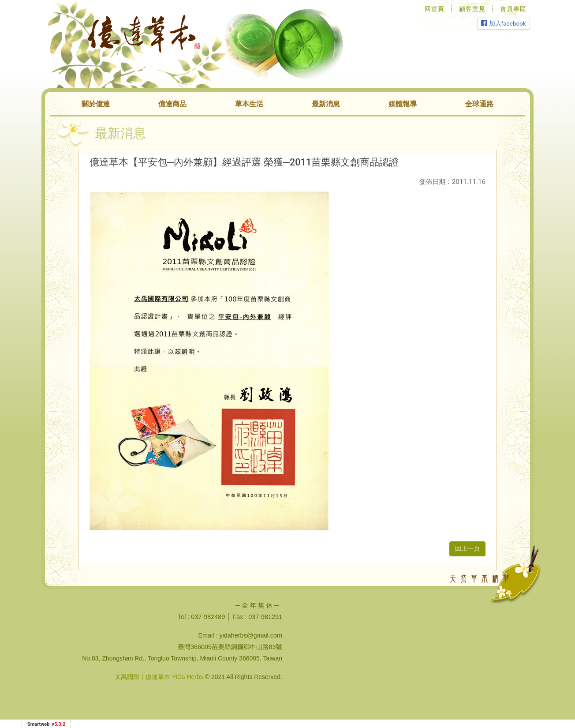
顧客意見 (472, 9)
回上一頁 (467, 549)
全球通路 (479, 104)
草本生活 (249, 104)
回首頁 (435, 9)
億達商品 (172, 104)
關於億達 (96, 104)
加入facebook (504, 23)
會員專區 (513, 9)
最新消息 (326, 104)
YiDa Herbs (188, 677)
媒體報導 (403, 104)
